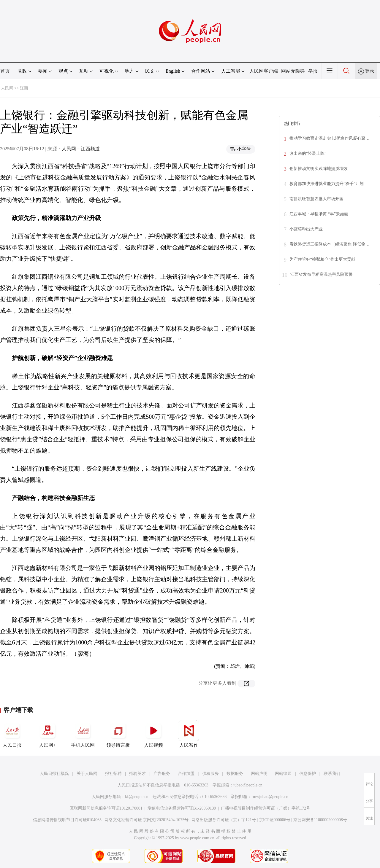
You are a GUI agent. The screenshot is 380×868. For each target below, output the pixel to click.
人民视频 (153, 734)
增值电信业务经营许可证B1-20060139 (182, 808)
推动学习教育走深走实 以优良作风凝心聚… (330, 138)
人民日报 (12, 734)
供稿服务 (210, 774)
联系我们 (332, 774)
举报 (313, 71)
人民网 (7, 88)
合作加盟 (186, 774)
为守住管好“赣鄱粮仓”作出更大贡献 (322, 259)
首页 (5, 71)
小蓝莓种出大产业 (306, 229)
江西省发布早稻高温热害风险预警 (322, 274)
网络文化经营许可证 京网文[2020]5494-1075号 (147, 820)
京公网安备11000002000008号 (320, 820)
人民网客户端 (264, 71)
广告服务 (162, 774)
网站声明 (259, 774)
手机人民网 (83, 734)
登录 (370, 71)
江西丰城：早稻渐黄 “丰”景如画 (319, 214)
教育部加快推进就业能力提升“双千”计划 (327, 184)
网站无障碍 (293, 71)
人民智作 (189, 734)
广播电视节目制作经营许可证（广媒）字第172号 (266, 808)
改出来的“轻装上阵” (308, 153)
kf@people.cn (137, 797)
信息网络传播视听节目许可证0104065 (67, 820)
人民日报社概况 (54, 774)
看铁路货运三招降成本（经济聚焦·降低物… (330, 244)
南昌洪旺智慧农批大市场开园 (316, 199)
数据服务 (235, 774)
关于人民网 (87, 774)
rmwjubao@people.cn (270, 797)
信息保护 (308, 774)
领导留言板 (118, 734)
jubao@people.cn (248, 785)
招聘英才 (137, 774)
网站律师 (283, 774)
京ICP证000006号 (275, 820)
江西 (24, 88)
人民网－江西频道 (81, 149)
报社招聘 (113, 774)
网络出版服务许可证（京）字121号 (224, 820)
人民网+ (47, 734)
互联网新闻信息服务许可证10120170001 (106, 808)
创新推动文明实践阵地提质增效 (319, 169)
